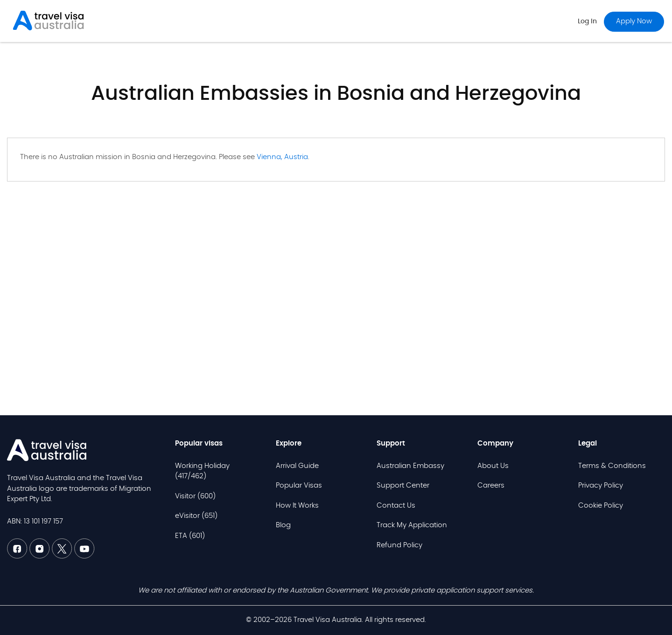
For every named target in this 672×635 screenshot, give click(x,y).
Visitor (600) (195, 496)
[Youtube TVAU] (84, 556)
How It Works (297, 506)
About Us (493, 466)
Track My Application (412, 525)
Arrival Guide (297, 466)
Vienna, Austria (282, 157)
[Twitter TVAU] (63, 556)
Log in (587, 21)
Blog (283, 525)
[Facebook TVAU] (18, 556)
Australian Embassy (410, 466)
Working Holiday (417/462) (202, 471)
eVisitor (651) (196, 516)
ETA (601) (190, 536)
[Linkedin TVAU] (41, 556)
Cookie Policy (601, 506)
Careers (491, 485)
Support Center (403, 485)
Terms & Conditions (612, 466)
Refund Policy (399, 545)
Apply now (634, 21)
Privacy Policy (601, 485)
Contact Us (396, 506)
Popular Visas (299, 485)
